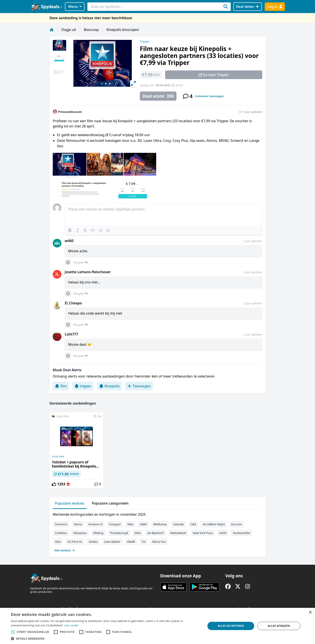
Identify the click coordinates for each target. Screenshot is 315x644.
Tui (144, 542)
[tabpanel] (157, 531)
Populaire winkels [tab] (70, 503)
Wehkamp (160, 524)
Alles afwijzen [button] (279, 626)
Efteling (98, 533)
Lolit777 (71, 334)
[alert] (157, 626)
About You (159, 542)
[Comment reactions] (68, 262)
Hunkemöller (241, 533)
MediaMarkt (178, 533)
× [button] (310, 613)
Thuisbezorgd (119, 533)
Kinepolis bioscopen (123, 30)
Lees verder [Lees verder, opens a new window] (71, 625)
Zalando (179, 524)
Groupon (115, 524)
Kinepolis (109, 386)
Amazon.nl (96, 524)
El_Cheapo (73, 303)
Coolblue (61, 533)
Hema (78, 524)
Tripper (145, 41)
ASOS (223, 533)
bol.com (237, 524)
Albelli (131, 542)
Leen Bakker (112, 542)
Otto (58, 542)
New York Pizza (203, 533)
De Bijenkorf (155, 533)
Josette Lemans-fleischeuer (88, 272)
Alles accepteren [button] (231, 626)
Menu (75, 7)
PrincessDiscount (70, 112)
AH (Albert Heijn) (214, 524)
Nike (130, 524)
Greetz (93, 542)
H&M (143, 524)
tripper (83, 386)
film (61, 386)
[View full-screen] (133, 83)
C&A (193, 524)
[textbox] (163, 214)
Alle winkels (65, 550)
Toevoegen (139, 386)
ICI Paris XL (75, 542)
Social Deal (58, 456)
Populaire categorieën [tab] (110, 503)
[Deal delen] (248, 7)
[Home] (52, 30)
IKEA (138, 533)
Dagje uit (69, 30)
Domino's (61, 524)
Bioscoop (91, 30)
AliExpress (80, 533)
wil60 (69, 241)
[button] (105, 639)
